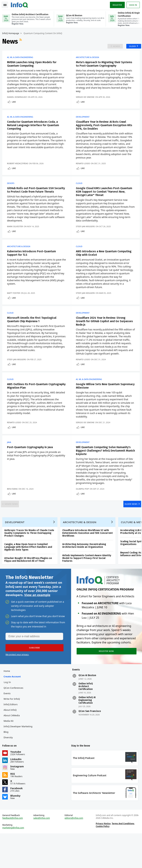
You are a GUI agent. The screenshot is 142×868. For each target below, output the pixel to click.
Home (8, 702)
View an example (37, 624)
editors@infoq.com (74, 851)
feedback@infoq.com (14, 851)
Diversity (9, 768)
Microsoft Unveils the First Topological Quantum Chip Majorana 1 (33, 334)
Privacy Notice (103, 857)
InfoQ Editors (12, 735)
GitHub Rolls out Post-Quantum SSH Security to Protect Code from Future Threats (32, 200)
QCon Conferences (15, 719)
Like (15, 107)
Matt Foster (15, 306)
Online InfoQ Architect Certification (86, 717)
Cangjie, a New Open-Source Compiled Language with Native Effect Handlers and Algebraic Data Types (29, 575)
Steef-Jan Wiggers (87, 238)
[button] (33, 677)
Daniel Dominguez (18, 103)
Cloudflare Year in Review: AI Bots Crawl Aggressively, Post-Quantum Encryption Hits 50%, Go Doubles (106, 132)
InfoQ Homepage (12, 33)
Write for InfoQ (13, 730)
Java (10, 463)
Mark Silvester (16, 238)
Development (84, 124)
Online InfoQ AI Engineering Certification (87, 731)
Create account (13, 707)
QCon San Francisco (90, 742)
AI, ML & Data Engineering (21, 60)
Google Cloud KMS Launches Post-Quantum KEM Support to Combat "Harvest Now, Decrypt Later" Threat (106, 200)
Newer (112, 47)
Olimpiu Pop (84, 509)
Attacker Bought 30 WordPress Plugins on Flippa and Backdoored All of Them (29, 587)
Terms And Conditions (123, 857)
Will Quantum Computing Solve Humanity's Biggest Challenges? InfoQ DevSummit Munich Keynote (105, 471)
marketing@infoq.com (14, 861)
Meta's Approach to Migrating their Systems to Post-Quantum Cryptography (106, 66)
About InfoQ (11, 741)
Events (8, 724)
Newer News (15, 528)
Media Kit (10, 752)
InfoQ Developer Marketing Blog (19, 760)
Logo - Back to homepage (21, 4)
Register (116, 4)
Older (130, 47)
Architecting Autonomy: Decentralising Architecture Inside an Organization (85, 573)
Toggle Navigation (7, 4)
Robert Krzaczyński (19, 170)
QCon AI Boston (87, 706)
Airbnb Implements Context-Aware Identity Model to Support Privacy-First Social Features (88, 586)
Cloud (81, 192)
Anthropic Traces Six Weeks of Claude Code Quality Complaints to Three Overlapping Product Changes (30, 561)
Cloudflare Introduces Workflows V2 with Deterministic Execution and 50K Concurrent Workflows (89, 561)
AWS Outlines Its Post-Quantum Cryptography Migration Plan (29, 405)
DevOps (12, 192)
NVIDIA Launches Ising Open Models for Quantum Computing (33, 66)
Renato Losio (85, 170)
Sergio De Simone (87, 103)
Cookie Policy (102, 860)
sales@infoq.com (42, 851)
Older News (127, 528)
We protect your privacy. (17, 684)
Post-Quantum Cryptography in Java (31, 468)
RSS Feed (22, 41)
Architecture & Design (89, 60)
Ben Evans (14, 509)
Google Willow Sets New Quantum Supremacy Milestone (99, 405)
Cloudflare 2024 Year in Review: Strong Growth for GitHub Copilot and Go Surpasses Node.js (102, 336)
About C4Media (13, 746)
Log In (9, 713)
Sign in (132, 4)
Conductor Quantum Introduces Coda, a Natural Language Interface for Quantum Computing (34, 132)
